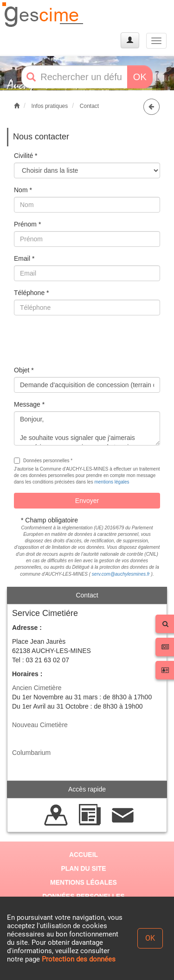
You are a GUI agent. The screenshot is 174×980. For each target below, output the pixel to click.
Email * (24, 258)
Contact (89, 106)
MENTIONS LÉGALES (84, 882)
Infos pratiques (50, 106)
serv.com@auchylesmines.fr (121, 574)
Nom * (23, 190)
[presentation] (84, 340)
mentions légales (112, 482)
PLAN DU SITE (83, 868)
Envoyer (87, 501)
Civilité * (26, 156)
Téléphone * (32, 293)
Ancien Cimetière (37, 688)
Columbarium (31, 753)
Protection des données (79, 959)
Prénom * (27, 224)
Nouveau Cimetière (40, 725)
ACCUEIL (84, 854)
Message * (29, 404)
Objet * (24, 370)
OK (140, 77)
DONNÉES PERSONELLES (83, 896)
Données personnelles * (43, 461)
